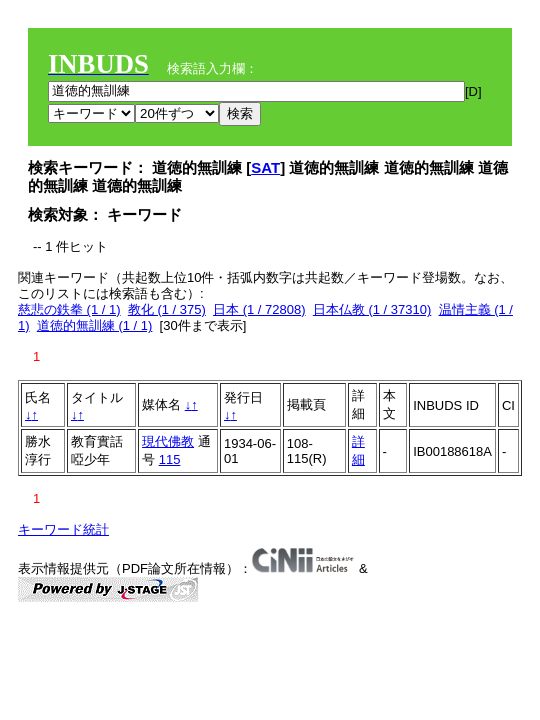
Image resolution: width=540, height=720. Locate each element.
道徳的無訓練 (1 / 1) (95, 325)
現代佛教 (168, 441)
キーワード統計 (63, 529)
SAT (265, 167)
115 (170, 459)
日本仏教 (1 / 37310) (372, 309)
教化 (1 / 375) (167, 309)
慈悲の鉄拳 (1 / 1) (69, 309)
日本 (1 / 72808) (259, 309)
